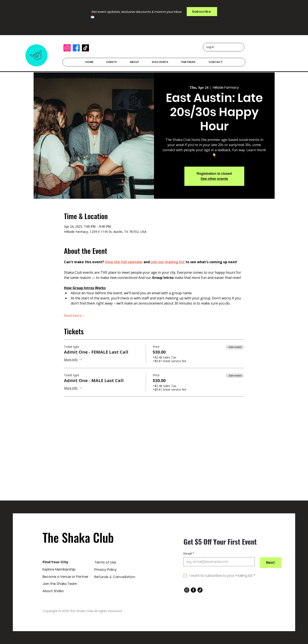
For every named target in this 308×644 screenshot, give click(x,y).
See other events (214, 179)
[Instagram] (67, 48)
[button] (202, 12)
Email (189, 554)
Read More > (74, 316)
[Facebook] (76, 48)
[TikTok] (85, 48)
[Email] (218, 562)
